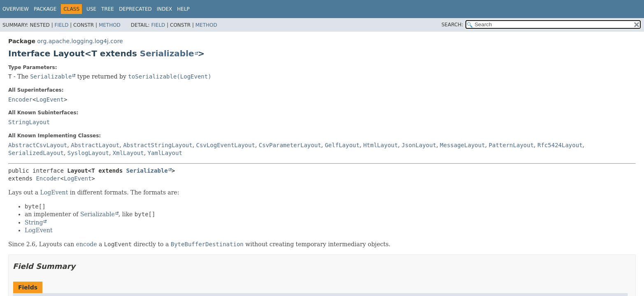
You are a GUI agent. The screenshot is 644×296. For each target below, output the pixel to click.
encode (87, 244)
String (34, 222)
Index (165, 9)
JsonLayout (419, 145)
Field (61, 25)
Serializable (167, 53)
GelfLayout (342, 145)
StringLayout (29, 122)
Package (45, 9)
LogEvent (50, 99)
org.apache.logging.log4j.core (80, 41)
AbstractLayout (95, 145)
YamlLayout (165, 153)
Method (110, 25)
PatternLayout (511, 145)
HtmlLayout (381, 145)
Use (91, 9)
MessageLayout (463, 145)
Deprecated (135, 9)
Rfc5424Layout (560, 145)
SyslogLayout (88, 153)
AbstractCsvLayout (38, 145)
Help (183, 9)
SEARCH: (452, 25)
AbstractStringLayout (158, 145)
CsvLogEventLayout (226, 145)
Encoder (20, 99)
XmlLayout (128, 153)
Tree (108, 9)
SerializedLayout (36, 153)
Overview (16, 9)
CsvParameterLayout (290, 145)
